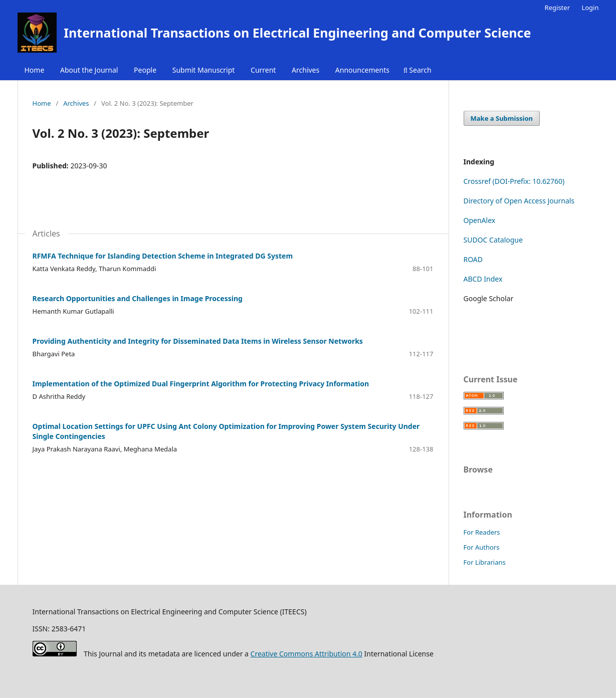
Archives (305, 70)
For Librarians (485, 562)
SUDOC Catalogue (493, 240)
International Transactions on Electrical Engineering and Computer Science (297, 33)
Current (263, 70)
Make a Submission (502, 118)
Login (590, 8)
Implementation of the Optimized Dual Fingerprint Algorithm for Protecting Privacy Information (201, 384)
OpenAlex (480, 220)
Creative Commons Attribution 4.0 (306, 654)
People (145, 70)
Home (35, 70)
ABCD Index (483, 279)
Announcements (362, 70)
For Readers (482, 532)
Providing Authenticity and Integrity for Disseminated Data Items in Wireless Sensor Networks (198, 341)
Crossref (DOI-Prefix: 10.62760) (514, 181)
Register (557, 8)
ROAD (473, 259)
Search (418, 70)
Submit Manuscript (204, 70)
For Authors (482, 547)
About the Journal (89, 70)
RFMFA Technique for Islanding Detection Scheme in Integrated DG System (163, 256)
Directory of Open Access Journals (519, 201)
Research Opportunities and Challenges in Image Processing (138, 298)
